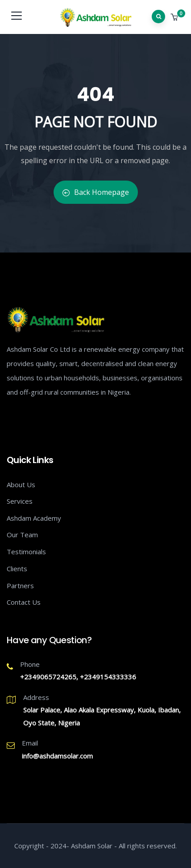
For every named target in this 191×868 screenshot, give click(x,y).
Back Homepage (96, 192)
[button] (175, 17)
